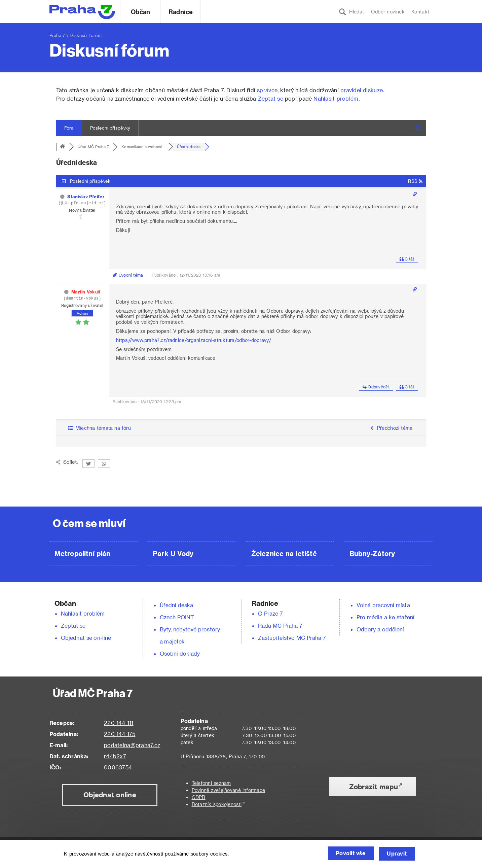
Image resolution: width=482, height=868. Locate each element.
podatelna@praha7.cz (132, 745)
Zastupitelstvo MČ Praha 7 (292, 638)
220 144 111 (119, 723)
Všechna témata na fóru (100, 428)
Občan (140, 12)
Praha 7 (57, 35)
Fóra (69, 128)
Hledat (352, 12)
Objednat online (110, 795)
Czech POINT (177, 617)
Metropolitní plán (83, 553)
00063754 (118, 767)
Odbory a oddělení (380, 629)
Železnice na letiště (284, 553)
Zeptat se (271, 98)
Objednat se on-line (86, 638)
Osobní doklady (180, 653)
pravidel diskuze (362, 90)
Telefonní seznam (211, 783)
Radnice (181, 12)
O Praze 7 (270, 613)
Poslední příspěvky (110, 128)
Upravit (396, 854)
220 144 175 (120, 734)
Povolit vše (348, 854)
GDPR (199, 797)
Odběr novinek (388, 12)
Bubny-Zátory (372, 553)
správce (267, 90)
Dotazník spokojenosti (217, 804)
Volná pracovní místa (383, 605)
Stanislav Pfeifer (86, 196)
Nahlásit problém (336, 98)
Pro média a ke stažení (386, 617)
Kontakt (420, 12)
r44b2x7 (115, 756)
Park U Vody (173, 553)
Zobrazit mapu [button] (374, 787)
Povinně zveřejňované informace (229, 790)
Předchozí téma (392, 428)
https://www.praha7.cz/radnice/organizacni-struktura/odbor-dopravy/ (194, 340)
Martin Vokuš (86, 292)
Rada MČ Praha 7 (280, 626)
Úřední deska (177, 605)
